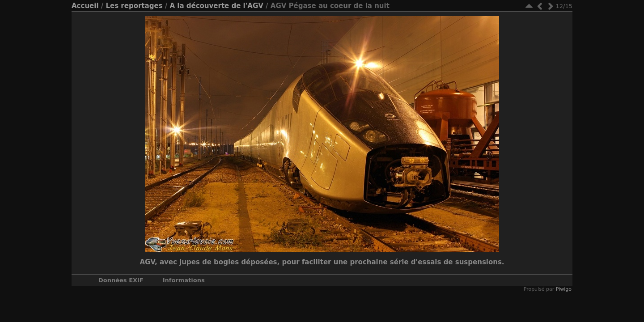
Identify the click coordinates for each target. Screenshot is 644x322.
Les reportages (134, 6)
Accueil (85, 6)
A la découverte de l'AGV (216, 6)
